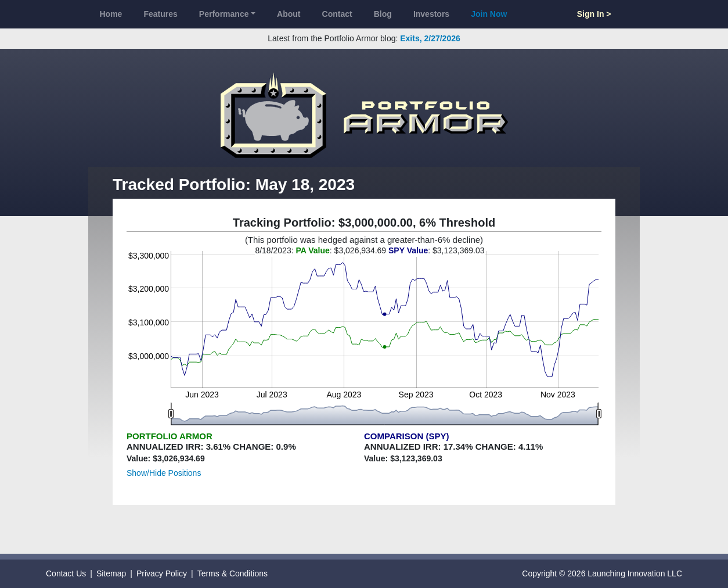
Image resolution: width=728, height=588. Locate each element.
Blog (383, 14)
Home (111, 14)
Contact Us (66, 573)
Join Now (489, 14)
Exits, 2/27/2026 (430, 38)
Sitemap (111, 573)
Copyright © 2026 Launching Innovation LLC (602, 573)
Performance (224, 14)
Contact (337, 14)
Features (160, 14)
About (289, 14)
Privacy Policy (162, 573)
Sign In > (594, 14)
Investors (431, 14)
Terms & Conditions (233, 573)
